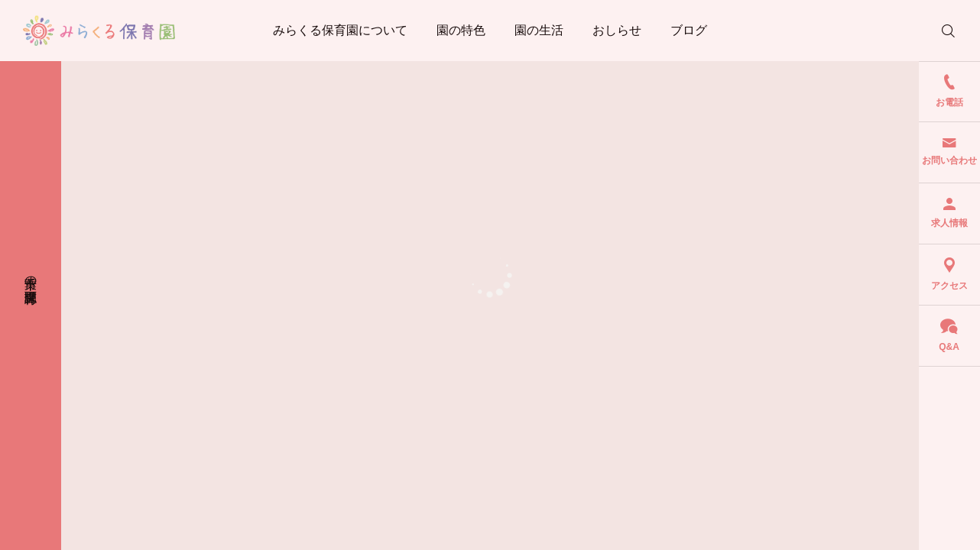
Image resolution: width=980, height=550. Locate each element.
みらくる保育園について (340, 30)
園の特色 (461, 30)
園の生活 (539, 30)
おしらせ (617, 30)
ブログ (689, 30)
